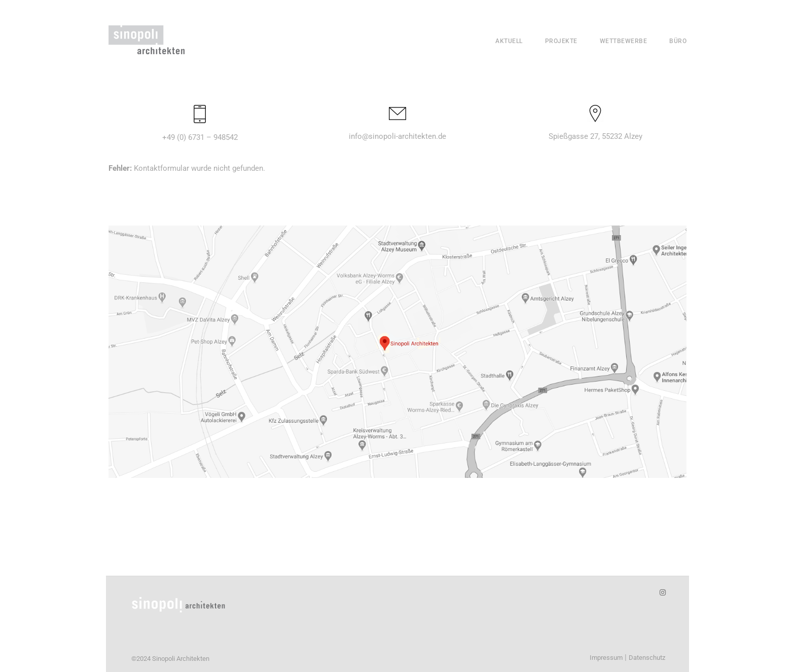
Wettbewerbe (624, 41)
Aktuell (509, 41)
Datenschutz (647, 658)
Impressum (606, 658)
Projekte (561, 41)
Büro (678, 41)
